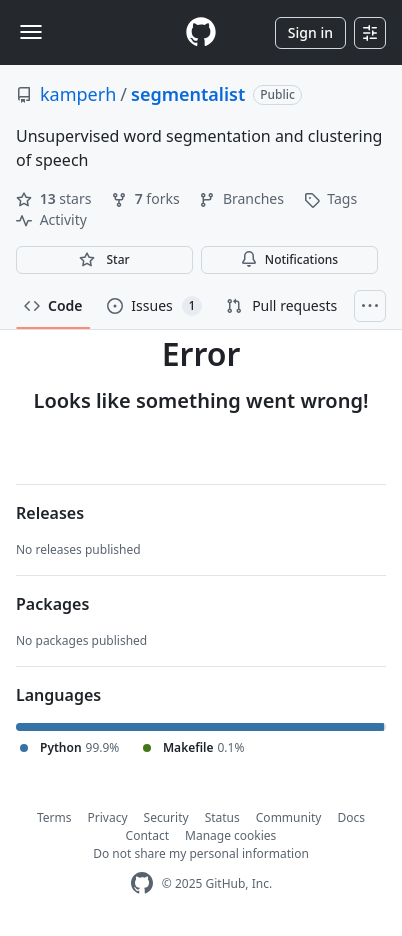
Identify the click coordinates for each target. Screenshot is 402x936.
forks (147, 198)
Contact (147, 835)
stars (55, 198)
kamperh (78, 94)
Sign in (310, 32)
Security (166, 817)
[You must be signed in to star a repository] (104, 260)
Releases (50, 513)
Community (289, 817)
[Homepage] (201, 32)
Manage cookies (230, 835)
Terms (54, 817)
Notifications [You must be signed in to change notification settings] (289, 259)
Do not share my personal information (201, 853)
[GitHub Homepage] (142, 883)
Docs (351, 817)
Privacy (108, 817)
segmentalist (188, 94)
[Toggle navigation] (31, 32)
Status (222, 817)
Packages (52, 604)
